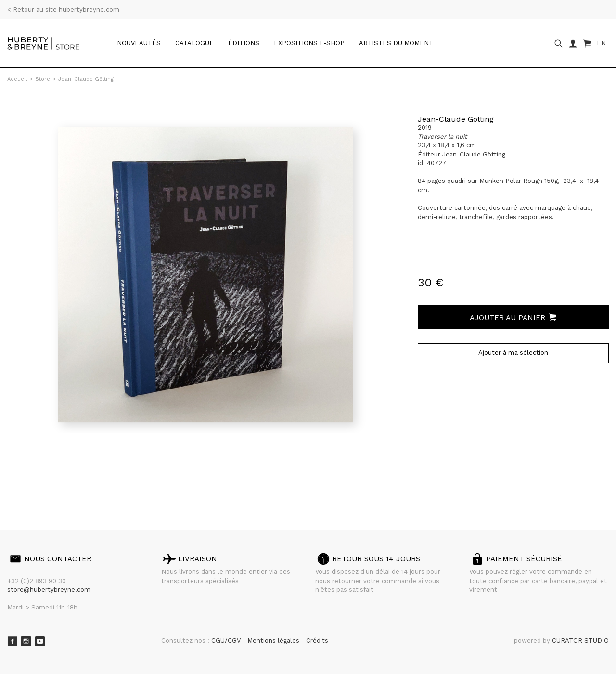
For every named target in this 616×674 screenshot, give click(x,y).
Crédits (317, 641)
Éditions (244, 43)
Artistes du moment (396, 43)
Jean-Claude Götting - (88, 79)
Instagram (26, 641)
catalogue (194, 43)
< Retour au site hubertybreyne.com (63, 9)
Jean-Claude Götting (456, 119)
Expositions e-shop (309, 43)
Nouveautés (139, 43)
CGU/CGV (227, 641)
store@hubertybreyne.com (49, 590)
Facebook (12, 641)
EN (601, 43)
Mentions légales (274, 641)
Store (43, 79)
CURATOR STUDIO (580, 641)
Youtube (40, 641)
